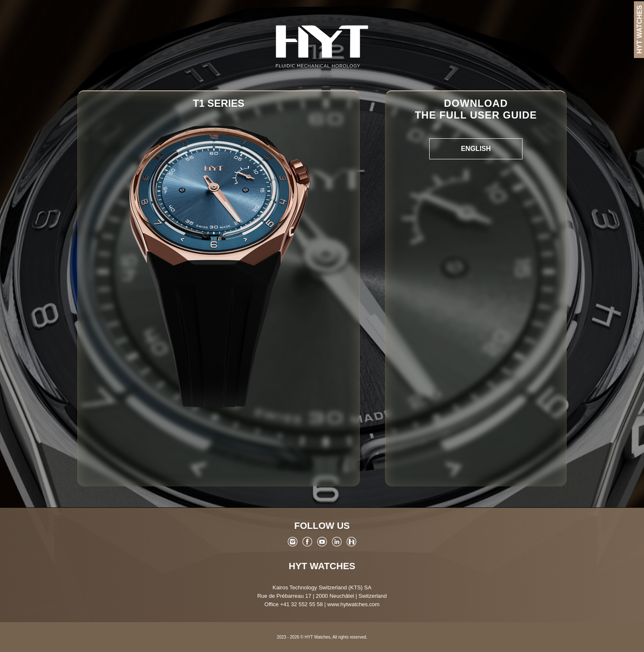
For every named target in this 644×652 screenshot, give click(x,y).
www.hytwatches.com (354, 604)
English (476, 149)
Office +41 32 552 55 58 (294, 604)
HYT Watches (322, 566)
